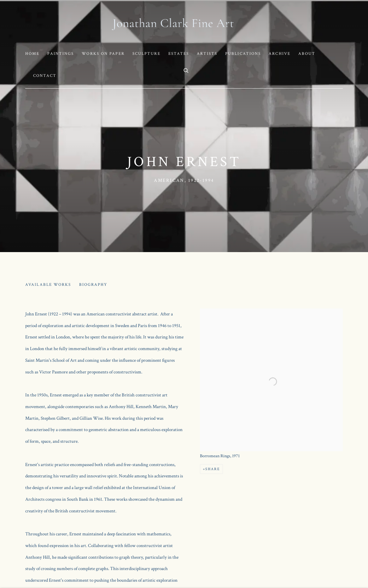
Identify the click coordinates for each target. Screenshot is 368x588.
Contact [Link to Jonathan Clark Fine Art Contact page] (45, 76)
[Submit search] (186, 70)
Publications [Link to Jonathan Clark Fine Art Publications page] (243, 54)
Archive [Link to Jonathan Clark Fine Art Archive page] (280, 54)
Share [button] (213, 469)
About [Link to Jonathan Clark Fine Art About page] (307, 54)
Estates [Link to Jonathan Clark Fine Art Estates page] (179, 54)
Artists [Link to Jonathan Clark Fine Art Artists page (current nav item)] (207, 54)
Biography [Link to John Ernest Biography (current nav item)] (93, 285)
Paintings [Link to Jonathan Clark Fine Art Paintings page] (61, 54)
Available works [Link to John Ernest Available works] (48, 285)
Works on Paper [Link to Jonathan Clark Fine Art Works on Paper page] (103, 54)
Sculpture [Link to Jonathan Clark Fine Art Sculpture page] (146, 54)
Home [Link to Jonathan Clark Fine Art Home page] (32, 54)
